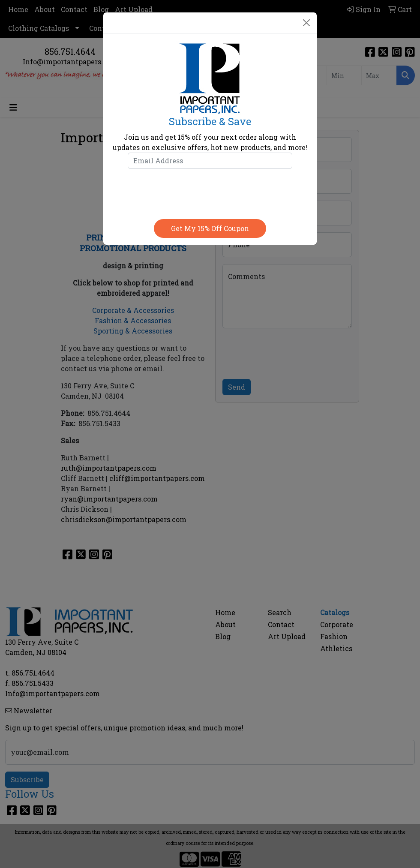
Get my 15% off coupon (210, 228)
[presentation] (210, 192)
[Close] (306, 23)
